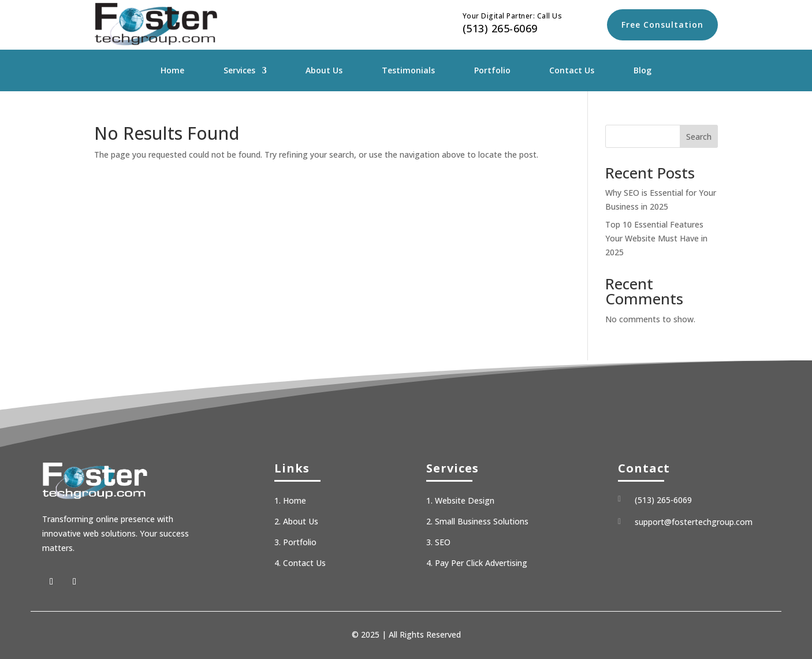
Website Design (465, 500)
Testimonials (408, 71)
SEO (443, 542)
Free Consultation (662, 25)
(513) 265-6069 (500, 28)
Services (239, 71)
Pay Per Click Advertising (481, 563)
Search (699, 137)
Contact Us (572, 71)
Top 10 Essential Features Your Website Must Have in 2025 (656, 238)
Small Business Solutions (482, 521)
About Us (324, 71)
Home (172, 71)
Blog (642, 71)
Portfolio (492, 71)
